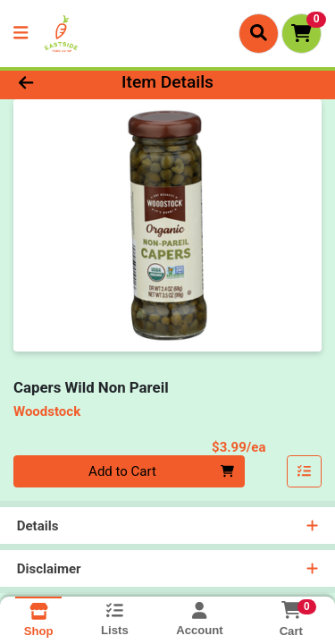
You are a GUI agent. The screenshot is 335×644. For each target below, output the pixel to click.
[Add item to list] (305, 471)
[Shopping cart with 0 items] (301, 34)
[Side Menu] (21, 34)
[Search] (259, 33)
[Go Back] (52, 83)
